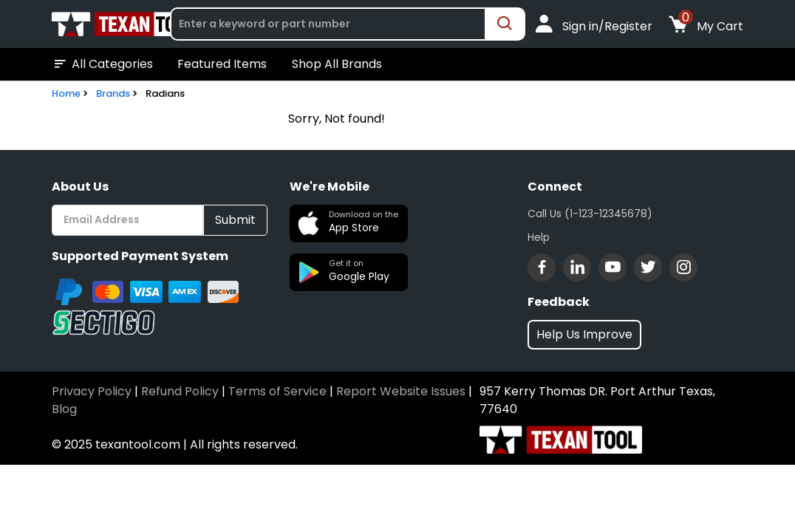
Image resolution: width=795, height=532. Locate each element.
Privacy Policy (92, 391)
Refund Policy (180, 391)
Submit (235, 220)
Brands (113, 93)
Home (66, 93)
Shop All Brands (337, 64)
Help (539, 237)
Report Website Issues (401, 391)
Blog (64, 409)
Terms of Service (277, 391)
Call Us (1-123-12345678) (590, 214)
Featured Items (222, 64)
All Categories (102, 64)
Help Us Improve (584, 334)
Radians (165, 93)
